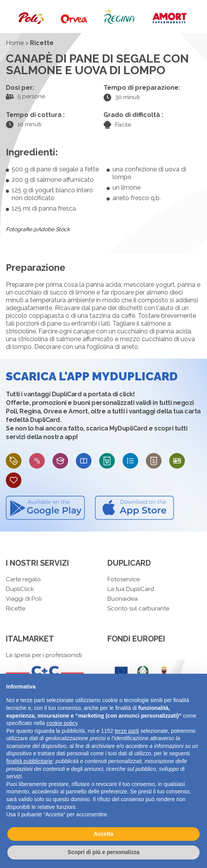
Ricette (16, 608)
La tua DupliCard (131, 589)
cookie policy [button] (62, 723)
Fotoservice (124, 579)
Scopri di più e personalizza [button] (103, 852)
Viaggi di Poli (24, 599)
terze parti (127, 731)
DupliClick (20, 589)
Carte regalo (23, 579)
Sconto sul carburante (138, 608)
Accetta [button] (104, 834)
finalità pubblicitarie (29, 761)
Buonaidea (123, 599)
